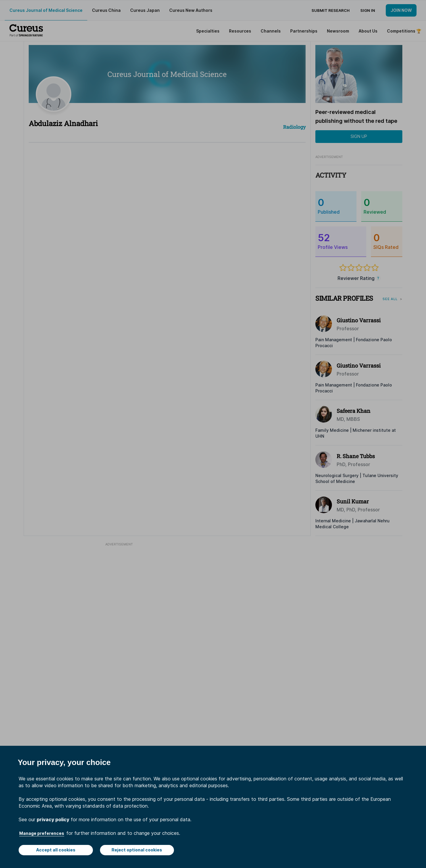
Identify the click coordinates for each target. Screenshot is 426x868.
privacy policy (53, 819)
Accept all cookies (56, 850)
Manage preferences (42, 833)
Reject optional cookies (137, 850)
